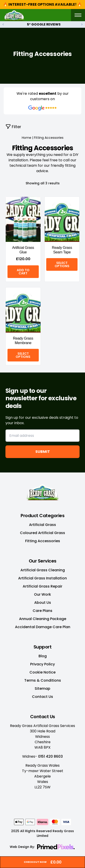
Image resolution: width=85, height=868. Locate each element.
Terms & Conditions (43, 680)
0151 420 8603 (50, 756)
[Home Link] (42, 492)
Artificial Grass (42, 525)
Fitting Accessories (43, 541)
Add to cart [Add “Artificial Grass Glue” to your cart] (23, 272)
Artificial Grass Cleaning (43, 570)
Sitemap (42, 689)
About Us (43, 603)
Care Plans (42, 611)
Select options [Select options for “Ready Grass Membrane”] (23, 355)
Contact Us (42, 697)
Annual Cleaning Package (43, 619)
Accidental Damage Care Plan (43, 627)
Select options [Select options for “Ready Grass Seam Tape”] (62, 264)
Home (27, 138)
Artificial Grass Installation (42, 578)
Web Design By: (22, 847)
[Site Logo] (14, 15)
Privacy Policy (42, 664)
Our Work (42, 594)
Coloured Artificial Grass (42, 533)
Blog (43, 656)
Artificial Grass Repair (42, 586)
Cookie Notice (42, 672)
